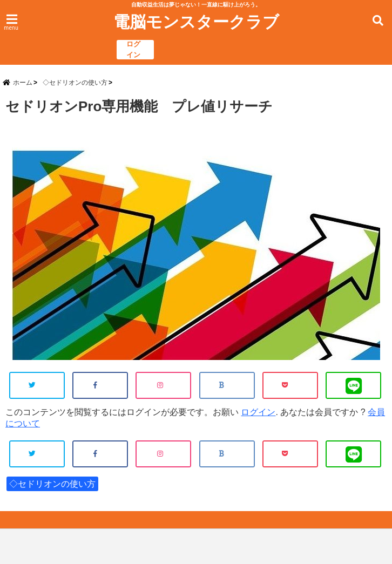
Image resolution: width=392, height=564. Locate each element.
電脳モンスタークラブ (196, 22)
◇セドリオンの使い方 (52, 484)
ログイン (133, 49)
